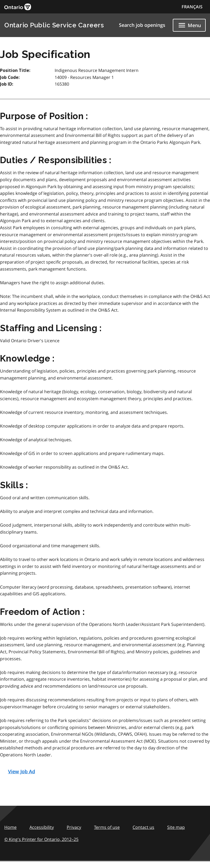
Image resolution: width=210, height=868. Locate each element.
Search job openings (142, 25)
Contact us (143, 827)
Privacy (74, 827)
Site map (176, 827)
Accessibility (42, 827)
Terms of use (107, 827)
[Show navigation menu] (189, 25)
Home (10, 827)
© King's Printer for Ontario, (41, 839)
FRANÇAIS (192, 7)
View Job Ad (22, 771)
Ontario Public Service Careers (54, 25)
